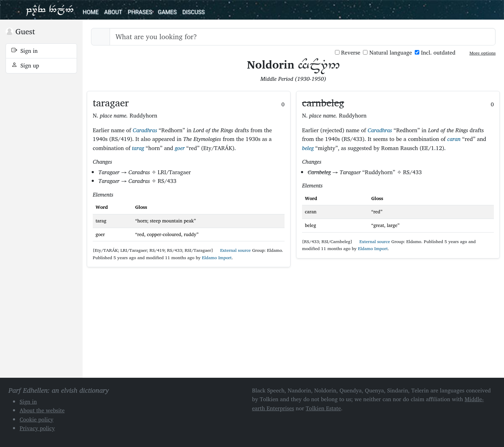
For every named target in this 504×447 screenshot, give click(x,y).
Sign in (25, 51)
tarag (138, 148)
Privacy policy (37, 428)
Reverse (348, 53)
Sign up (25, 65)
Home (90, 12)
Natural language (387, 53)
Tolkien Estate (324, 408)
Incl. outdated (435, 53)
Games (167, 12)
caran (454, 139)
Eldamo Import (217, 258)
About (113, 12)
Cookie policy (37, 419)
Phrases (140, 12)
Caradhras (145, 130)
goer (180, 148)
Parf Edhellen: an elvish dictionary (50, 10)
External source (232, 250)
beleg (308, 148)
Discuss (194, 12)
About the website (42, 410)
